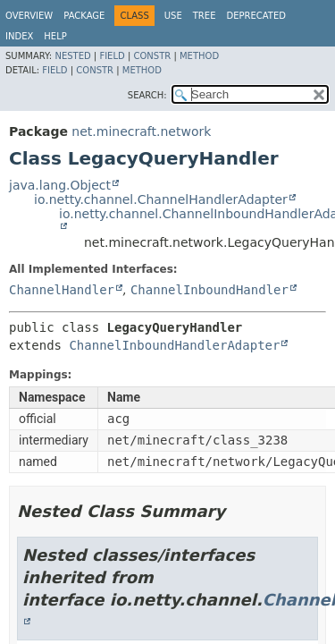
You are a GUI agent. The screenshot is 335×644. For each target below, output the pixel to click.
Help (55, 36)
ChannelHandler (62, 290)
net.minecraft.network (141, 131)
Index (19, 36)
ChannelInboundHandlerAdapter (174, 345)
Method (199, 56)
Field (112, 56)
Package (84, 16)
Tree (205, 16)
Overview (29, 16)
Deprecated (256, 16)
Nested (72, 56)
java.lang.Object (60, 185)
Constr (152, 56)
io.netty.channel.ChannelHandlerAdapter (161, 199)
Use (173, 16)
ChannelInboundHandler (209, 290)
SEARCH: (147, 95)
